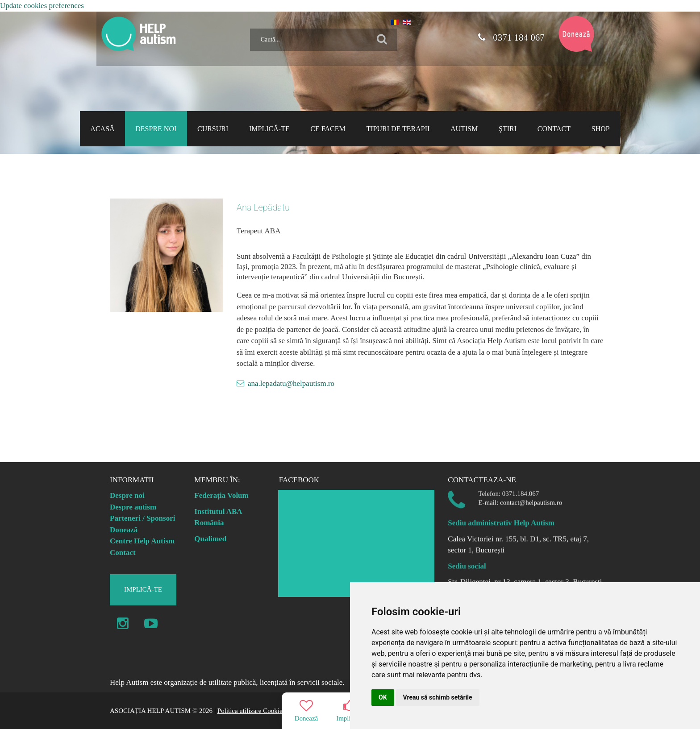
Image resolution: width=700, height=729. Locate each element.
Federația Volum (221, 495)
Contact (123, 553)
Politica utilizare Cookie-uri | (256, 711)
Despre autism (133, 507)
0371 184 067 (511, 37)
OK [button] (383, 697)
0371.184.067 (521, 489)
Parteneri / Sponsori (142, 518)
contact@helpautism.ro (531, 498)
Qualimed (210, 539)
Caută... (247, 25)
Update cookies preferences (42, 6)
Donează (124, 530)
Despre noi (127, 495)
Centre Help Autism (142, 541)
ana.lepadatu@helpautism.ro (291, 383)
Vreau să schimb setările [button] (438, 697)
